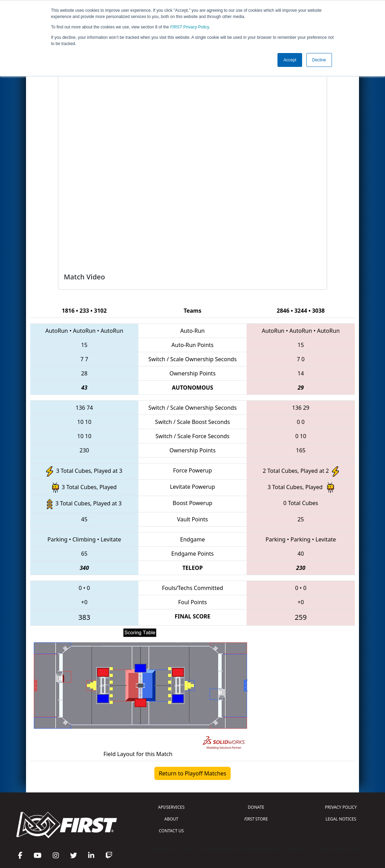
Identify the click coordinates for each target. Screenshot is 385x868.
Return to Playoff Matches (192, 773)
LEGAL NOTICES (341, 819)
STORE (256, 819)
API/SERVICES (171, 807)
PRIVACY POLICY (341, 807)
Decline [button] (319, 60)
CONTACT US (171, 831)
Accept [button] (290, 60)
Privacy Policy (190, 27)
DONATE (256, 807)
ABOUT (171, 819)
